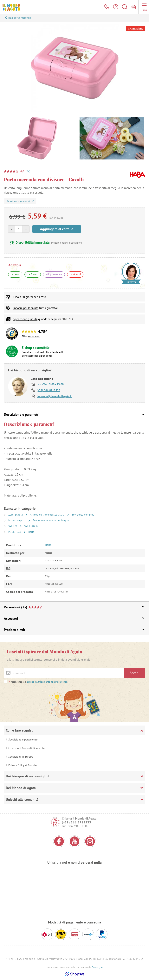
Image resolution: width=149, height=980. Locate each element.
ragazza (15, 274)
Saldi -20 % (31, 526)
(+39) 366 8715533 (48, 390)
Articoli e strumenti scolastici (48, 515)
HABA (31, 532)
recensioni (34, 336)
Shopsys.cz (98, 967)
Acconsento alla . (39, 682)
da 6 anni (75, 274)
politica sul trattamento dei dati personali (47, 682)
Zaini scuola (16, 515)
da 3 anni (33, 274)
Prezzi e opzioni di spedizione (67, 243)
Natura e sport (17, 520)
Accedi (135, 673)
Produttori (15, 532)
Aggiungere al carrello (57, 229)
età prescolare (54, 274)
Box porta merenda (20, 18)
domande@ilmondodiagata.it (54, 396)
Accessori (74, 618)
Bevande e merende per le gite (51, 520)
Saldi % (13, 526)
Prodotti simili (74, 630)
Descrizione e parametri (74, 414)
